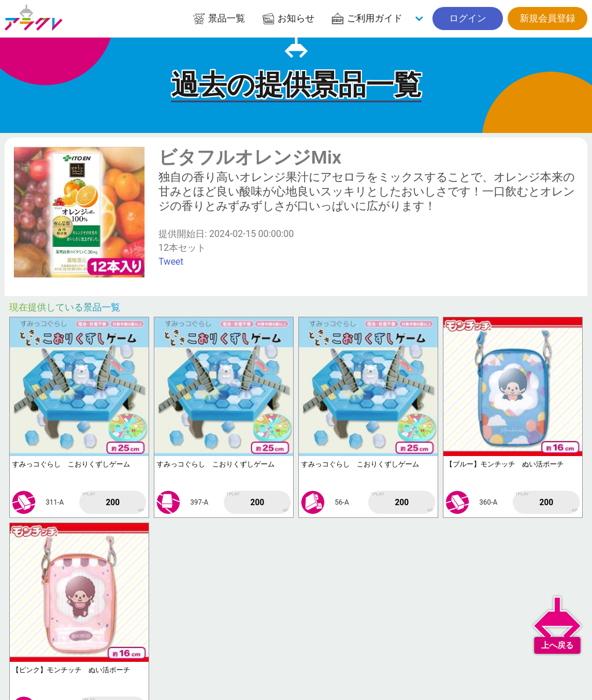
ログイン (468, 18)
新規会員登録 (547, 18)
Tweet (171, 262)
